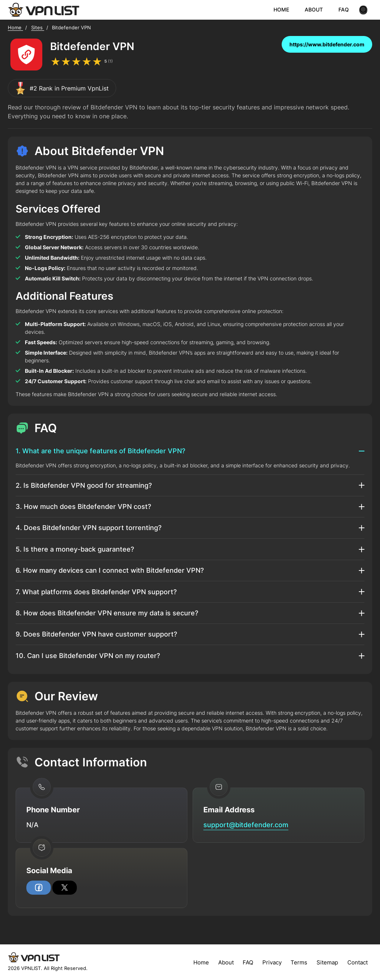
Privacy (272, 962)
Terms (299, 962)
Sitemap (327, 962)
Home (201, 962)
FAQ (348, 9)
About (226, 962)
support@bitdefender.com (246, 825)
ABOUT (319, 9)
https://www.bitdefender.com (327, 44)
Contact (358, 962)
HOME (286, 9)
